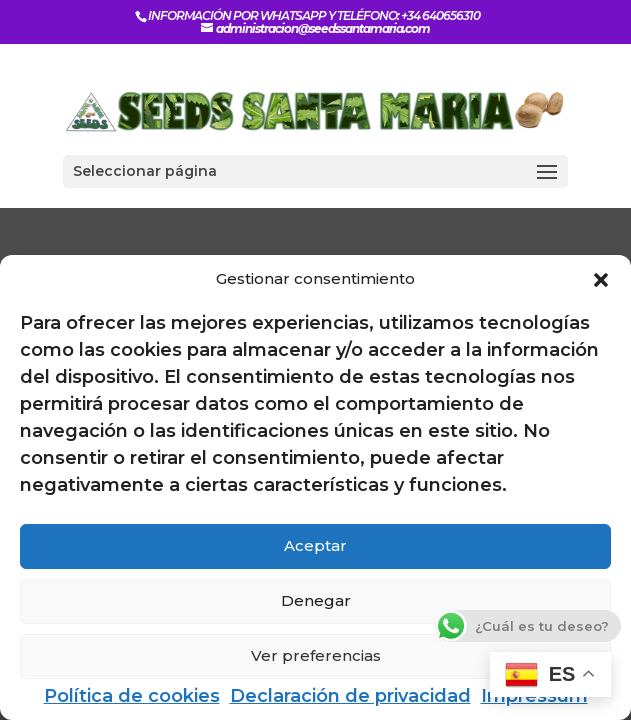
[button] (601, 280)
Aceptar (315, 545)
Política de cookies (132, 696)
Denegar (316, 600)
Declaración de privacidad (350, 696)
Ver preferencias (316, 655)
